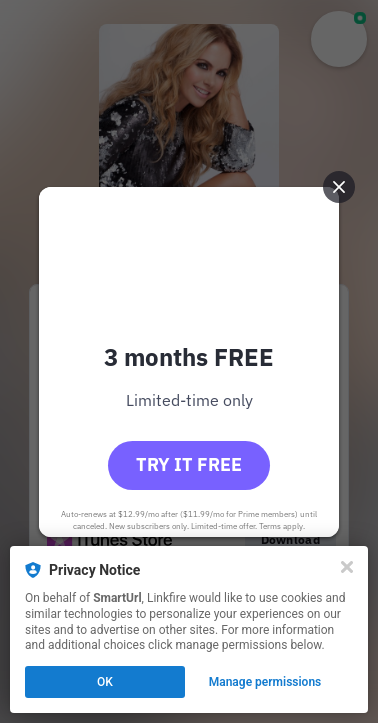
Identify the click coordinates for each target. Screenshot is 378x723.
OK (105, 682)
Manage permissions (265, 682)
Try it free (189, 464)
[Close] (347, 567)
